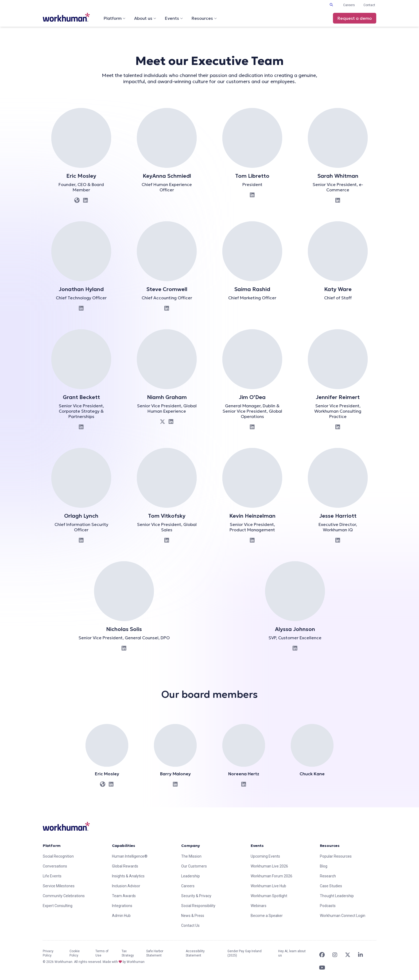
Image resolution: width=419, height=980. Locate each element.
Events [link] (257, 846)
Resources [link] (330, 846)
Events (174, 18)
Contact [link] (369, 5)
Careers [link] (349, 5)
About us (145, 18)
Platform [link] (52, 846)
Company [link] (191, 846)
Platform (115, 18)
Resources (204, 18)
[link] (66, 17)
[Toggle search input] (331, 5)
